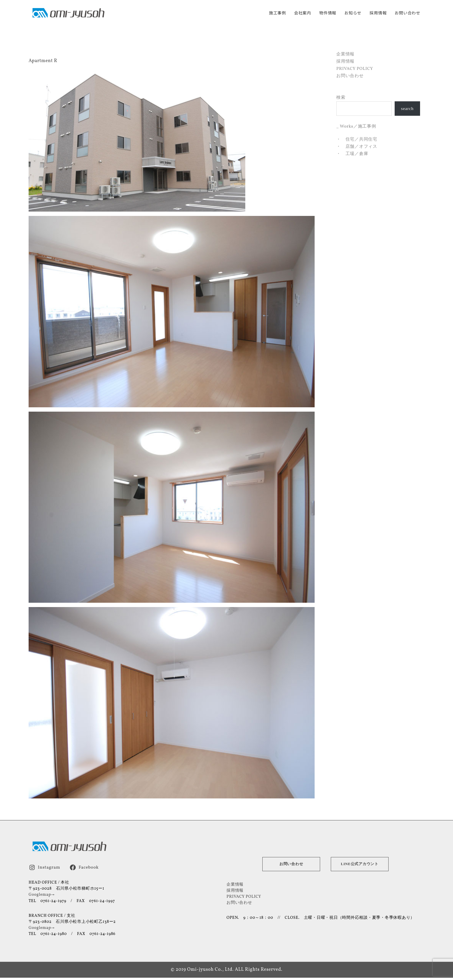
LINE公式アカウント (360, 864)
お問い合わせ (407, 13)
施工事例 (277, 13)
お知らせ (353, 13)
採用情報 (378, 13)
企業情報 (345, 54)
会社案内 (303, 13)
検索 (341, 97)
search (407, 108)
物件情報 (328, 13)
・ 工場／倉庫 (352, 154)
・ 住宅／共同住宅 (357, 139)
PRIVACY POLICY (355, 69)
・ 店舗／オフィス (357, 146)
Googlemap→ (42, 894)
